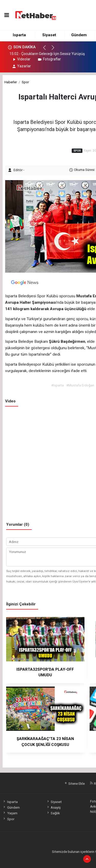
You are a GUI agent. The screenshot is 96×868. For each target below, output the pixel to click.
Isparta (19, 35)
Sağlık (53, 813)
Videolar (21, 59)
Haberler (11, 82)
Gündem (79, 35)
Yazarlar (21, 66)
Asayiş (54, 807)
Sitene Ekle (74, 783)
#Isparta (57, 385)
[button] (47, 50)
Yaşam (10, 813)
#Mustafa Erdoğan (80, 385)
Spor (25, 82)
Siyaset (49, 35)
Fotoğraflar (49, 59)
